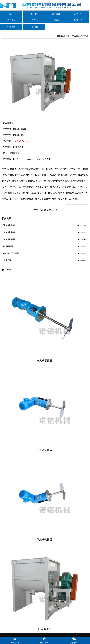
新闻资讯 (34, 20)
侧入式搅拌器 (9, 232)
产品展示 (11, 20)
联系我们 (34, 27)
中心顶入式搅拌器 (11, 253)
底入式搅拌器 (9, 239)
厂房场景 (11, 27)
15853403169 (21, 141)
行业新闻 (78, 20)
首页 (11, 14)
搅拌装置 (84, 36)
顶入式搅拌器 (9, 225)
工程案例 (56, 20)
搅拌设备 (56, 14)
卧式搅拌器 (14, 153)
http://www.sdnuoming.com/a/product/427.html (33, 159)
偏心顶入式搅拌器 (49, 210)
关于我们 (78, 14)
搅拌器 (34, 14)
